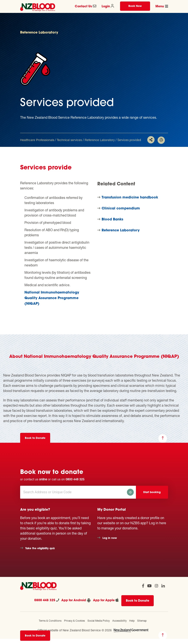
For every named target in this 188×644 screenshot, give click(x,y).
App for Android (76, 600)
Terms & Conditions (50, 621)
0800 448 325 (75, 479)
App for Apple (106, 600)
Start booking (152, 492)
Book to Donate (35, 636)
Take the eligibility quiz (40, 549)
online (43, 479)
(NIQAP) (32, 304)
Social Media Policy (99, 621)
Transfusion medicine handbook (130, 198)
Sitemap (142, 621)
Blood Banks (112, 220)
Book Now (135, 6)
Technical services (69, 140)
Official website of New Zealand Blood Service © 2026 (75, 630)
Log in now (110, 538)
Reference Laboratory (100, 140)
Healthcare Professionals (37, 140)
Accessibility (120, 621)
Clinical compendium (121, 209)
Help (132, 621)
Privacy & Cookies (74, 621)
